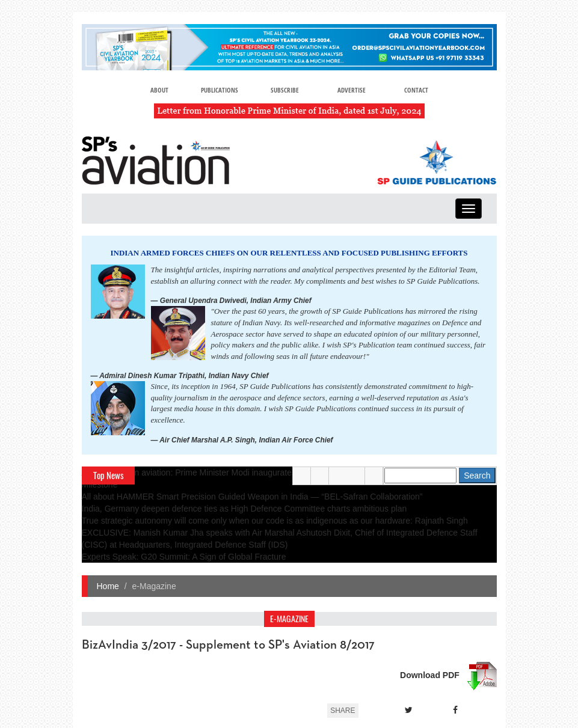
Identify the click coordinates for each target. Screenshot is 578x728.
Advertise (352, 90)
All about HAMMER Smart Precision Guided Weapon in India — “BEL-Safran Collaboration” (252, 497)
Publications (220, 90)
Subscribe (285, 90)
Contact (416, 90)
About (159, 90)
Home (108, 586)
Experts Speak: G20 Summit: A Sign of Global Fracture (184, 557)
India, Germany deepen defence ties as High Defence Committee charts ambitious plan (244, 509)
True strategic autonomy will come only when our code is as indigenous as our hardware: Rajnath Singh (275, 521)
